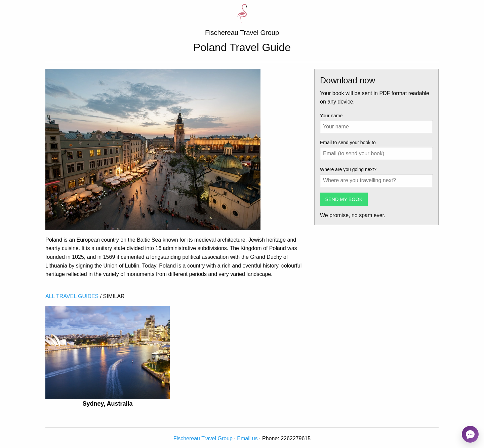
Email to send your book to (348, 142)
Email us (247, 438)
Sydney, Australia (107, 404)
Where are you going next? (348, 169)
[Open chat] (470, 434)
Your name (331, 116)
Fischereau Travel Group (203, 438)
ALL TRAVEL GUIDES (72, 296)
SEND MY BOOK (344, 199)
